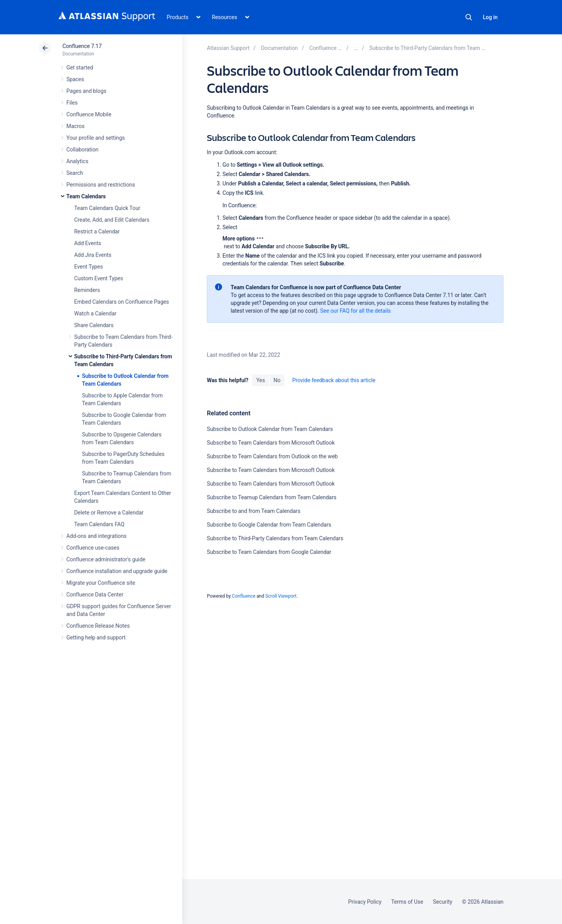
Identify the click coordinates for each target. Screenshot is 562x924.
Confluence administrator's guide (106, 559)
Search (469, 17)
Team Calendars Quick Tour (107, 208)
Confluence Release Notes (98, 626)
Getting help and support (96, 637)
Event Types (89, 267)
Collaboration (82, 150)
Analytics (77, 161)
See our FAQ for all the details (355, 311)
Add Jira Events (93, 255)
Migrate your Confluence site (101, 583)
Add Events (88, 243)
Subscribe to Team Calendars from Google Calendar (269, 552)
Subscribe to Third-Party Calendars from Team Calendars (275, 538)
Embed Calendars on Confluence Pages (122, 302)
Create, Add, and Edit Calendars (112, 220)
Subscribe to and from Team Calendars (254, 511)
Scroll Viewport (281, 596)
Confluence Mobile (89, 114)
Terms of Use (407, 902)
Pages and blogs (86, 91)
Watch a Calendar (95, 313)
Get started (80, 68)
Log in (490, 17)
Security (443, 902)
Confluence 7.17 (82, 46)
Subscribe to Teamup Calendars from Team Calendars (272, 497)
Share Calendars (94, 325)
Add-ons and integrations (96, 536)
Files (72, 103)
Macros (76, 126)
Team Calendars (86, 196)
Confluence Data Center (95, 595)
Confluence (244, 596)
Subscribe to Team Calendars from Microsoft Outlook (271, 443)
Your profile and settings (96, 138)
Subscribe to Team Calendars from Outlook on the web (272, 456)
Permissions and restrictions (101, 185)
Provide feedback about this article (334, 380)
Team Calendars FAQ (99, 524)
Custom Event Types (99, 278)
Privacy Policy (365, 902)
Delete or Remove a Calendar (109, 513)
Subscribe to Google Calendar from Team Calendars (269, 525)
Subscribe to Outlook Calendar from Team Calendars (270, 429)
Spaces (75, 79)
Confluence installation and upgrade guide (117, 571)
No (277, 380)
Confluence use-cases (93, 548)
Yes (260, 380)
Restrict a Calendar (97, 231)
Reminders (87, 290)
